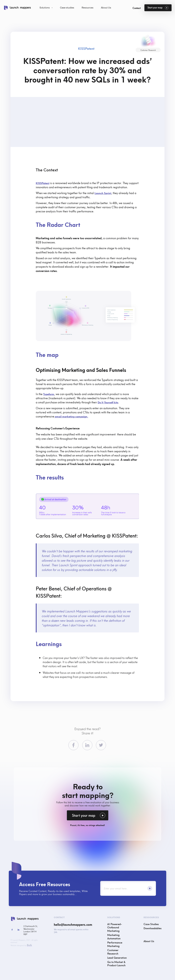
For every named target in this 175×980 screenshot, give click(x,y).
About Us (149, 941)
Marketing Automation (114, 936)
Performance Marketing (115, 944)
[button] (46, 8)
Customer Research (113, 952)
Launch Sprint (103, 193)
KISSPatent (43, 183)
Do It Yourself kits (108, 402)
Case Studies (151, 924)
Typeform (49, 394)
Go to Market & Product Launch (116, 963)
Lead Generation (117, 957)
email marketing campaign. (71, 416)
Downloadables (153, 928)
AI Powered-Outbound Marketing (115, 927)
